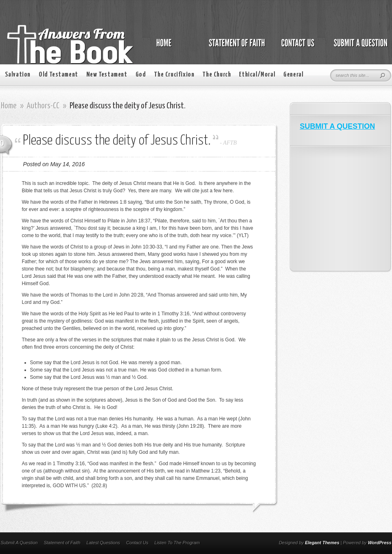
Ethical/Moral (257, 75)
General (293, 75)
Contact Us (137, 543)
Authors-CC (43, 106)
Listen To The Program (177, 543)
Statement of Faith (62, 543)
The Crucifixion (174, 75)
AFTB (230, 143)
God (141, 75)
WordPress (380, 543)
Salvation (18, 75)
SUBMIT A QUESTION (338, 126)
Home (9, 106)
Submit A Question (19, 543)
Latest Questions (103, 543)
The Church (217, 75)
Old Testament (58, 75)
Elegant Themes (322, 543)
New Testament (107, 75)
